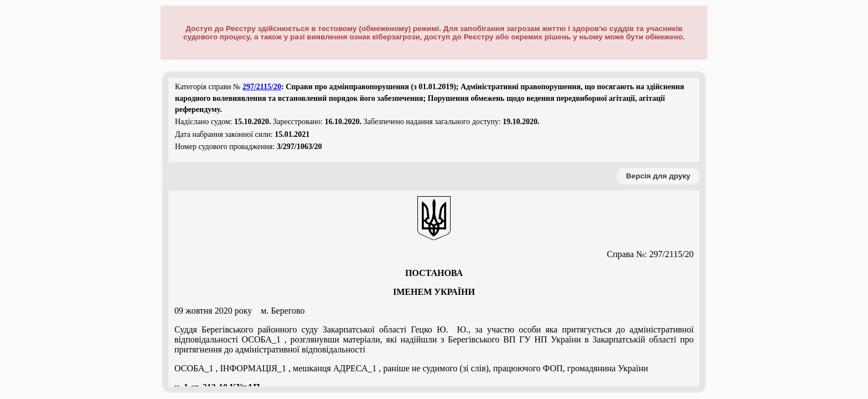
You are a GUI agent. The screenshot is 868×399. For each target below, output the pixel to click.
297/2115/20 (262, 87)
